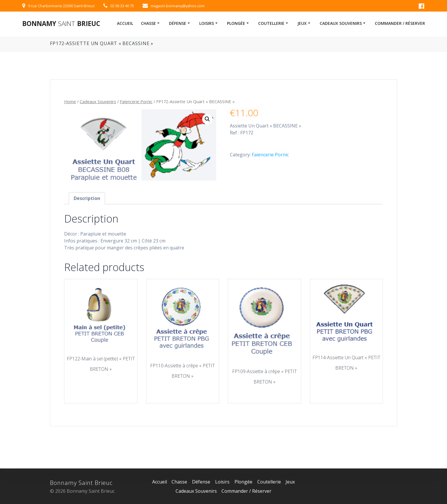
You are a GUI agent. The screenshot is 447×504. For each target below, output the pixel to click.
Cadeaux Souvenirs (341, 23)
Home (70, 101)
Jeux (302, 23)
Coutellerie (271, 23)
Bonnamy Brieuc (61, 24)
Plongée (236, 23)
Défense (178, 23)
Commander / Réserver (400, 23)
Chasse (148, 23)
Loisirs (207, 23)
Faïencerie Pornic (136, 101)
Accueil (125, 23)
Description (87, 198)
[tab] (87, 198)
